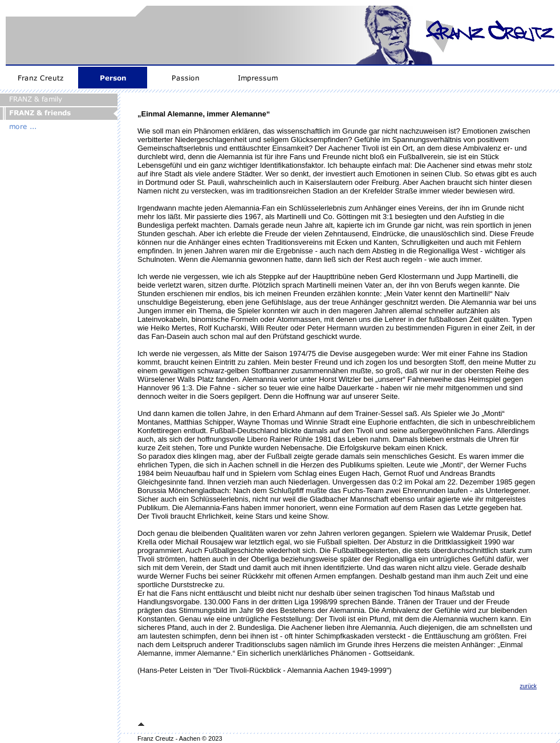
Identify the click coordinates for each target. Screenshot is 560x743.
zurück (528, 686)
